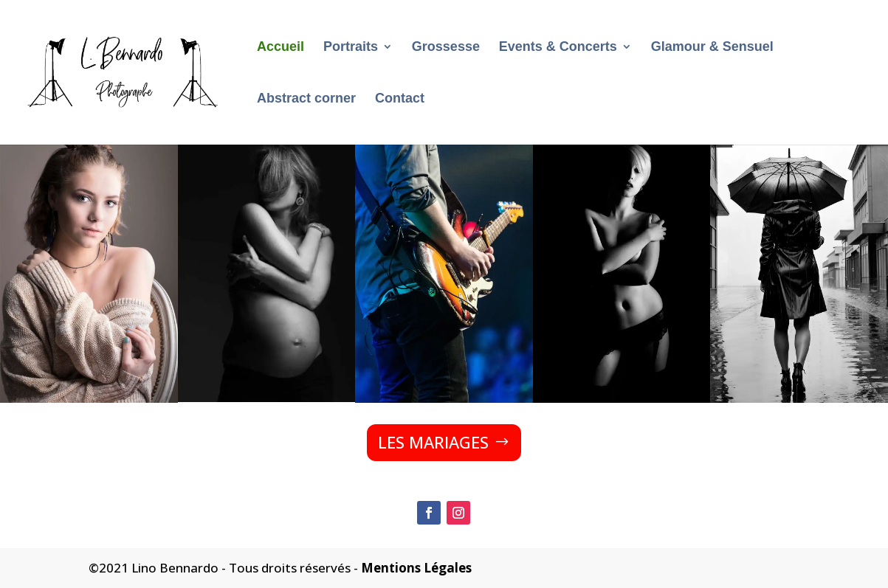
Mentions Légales (416, 568)
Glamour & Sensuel (712, 48)
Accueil (280, 48)
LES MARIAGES (433, 442)
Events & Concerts (558, 48)
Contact (400, 99)
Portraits (351, 48)
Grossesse (446, 48)
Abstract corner (306, 99)
